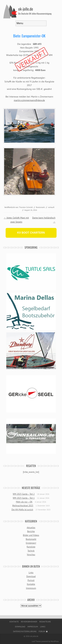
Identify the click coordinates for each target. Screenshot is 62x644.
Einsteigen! (31, 543)
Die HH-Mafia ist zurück (22, 510)
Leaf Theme (36, 641)
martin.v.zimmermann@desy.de (29, 100)
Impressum (31, 588)
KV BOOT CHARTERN (31, 233)
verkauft (51, 207)
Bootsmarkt (40, 207)
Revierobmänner (29, 622)
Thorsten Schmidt (26, 207)
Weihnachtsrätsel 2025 (23, 506)
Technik (31, 551)
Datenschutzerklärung (25, 631)
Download (31, 576)
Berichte (31, 531)
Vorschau (31, 555)
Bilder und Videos (31, 535)
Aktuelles (31, 528)
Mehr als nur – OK (24, 502)
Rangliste (31, 547)
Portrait (31, 580)
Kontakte (31, 584)
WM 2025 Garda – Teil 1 (24, 498)
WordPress (55, 641)
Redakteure (45, 622)
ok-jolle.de (26, 9)
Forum (42, 631)
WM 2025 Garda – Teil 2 (24, 494)
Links (31, 573)
